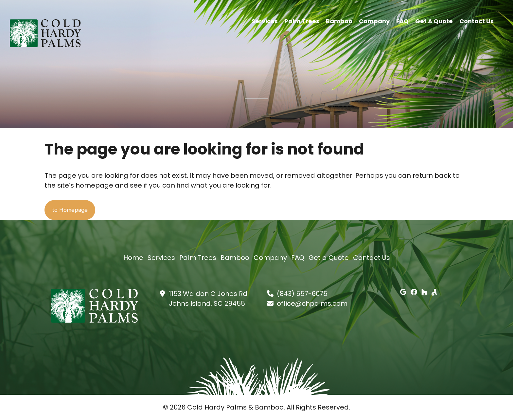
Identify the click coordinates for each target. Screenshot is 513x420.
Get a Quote (434, 20)
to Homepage (76, 210)
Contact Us (477, 20)
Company (374, 20)
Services (265, 20)
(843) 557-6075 (302, 294)
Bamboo (339, 20)
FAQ (402, 20)
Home (133, 258)
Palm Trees (302, 20)
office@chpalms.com (312, 304)
